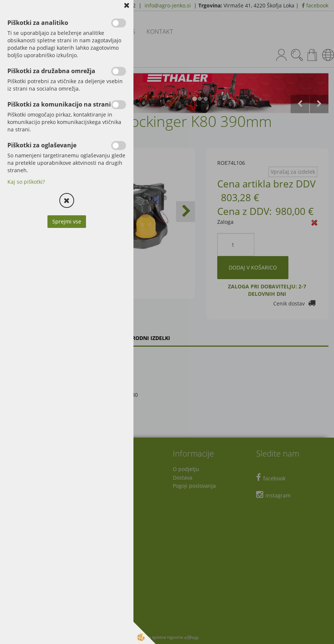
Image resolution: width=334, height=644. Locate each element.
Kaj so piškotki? (26, 182)
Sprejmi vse (67, 221)
